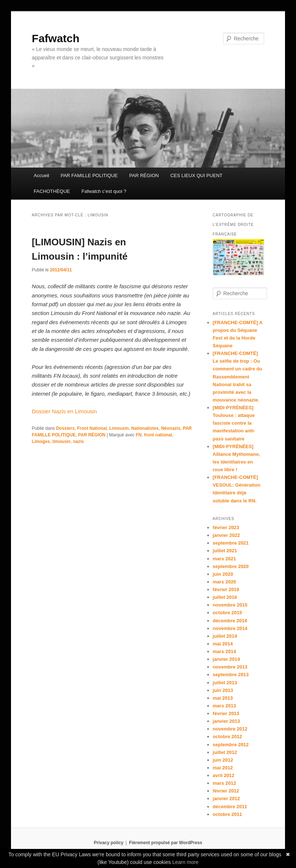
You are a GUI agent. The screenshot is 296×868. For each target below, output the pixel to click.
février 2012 (226, 791)
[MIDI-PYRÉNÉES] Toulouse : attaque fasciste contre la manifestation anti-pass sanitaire (234, 423)
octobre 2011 (227, 814)
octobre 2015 (227, 613)
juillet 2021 (225, 551)
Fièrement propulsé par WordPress (166, 843)
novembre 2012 (230, 729)
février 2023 (226, 528)
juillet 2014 (225, 636)
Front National (92, 428)
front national (158, 435)
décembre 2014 (230, 621)
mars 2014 (225, 651)
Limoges (41, 442)
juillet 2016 (225, 597)
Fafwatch (56, 38)
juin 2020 (223, 574)
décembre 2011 (230, 807)
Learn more (185, 862)
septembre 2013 (231, 675)
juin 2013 (223, 690)
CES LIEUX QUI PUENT (196, 175)
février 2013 (226, 713)
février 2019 (226, 589)
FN (139, 435)
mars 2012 (225, 783)
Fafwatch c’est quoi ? (104, 191)
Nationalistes (145, 428)
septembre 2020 (231, 566)
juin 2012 (223, 760)
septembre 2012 (231, 745)
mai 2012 (223, 768)
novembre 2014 (230, 628)
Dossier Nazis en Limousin (64, 411)
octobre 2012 (227, 737)
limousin (61, 442)
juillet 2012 (225, 752)
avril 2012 (224, 775)
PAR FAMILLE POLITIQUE (89, 175)
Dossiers (65, 428)
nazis (78, 442)
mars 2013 (225, 706)
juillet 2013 (225, 683)
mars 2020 (225, 582)
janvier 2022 (226, 535)
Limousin (119, 428)
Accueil (41, 175)
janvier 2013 (226, 721)
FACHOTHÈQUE (52, 191)
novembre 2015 (230, 605)
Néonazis (171, 428)
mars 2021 (225, 559)
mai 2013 (223, 698)
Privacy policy (109, 843)
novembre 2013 (230, 667)
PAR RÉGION (144, 175)
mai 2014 (223, 644)
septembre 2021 (231, 543)
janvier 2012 (226, 799)
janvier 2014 (226, 659)
